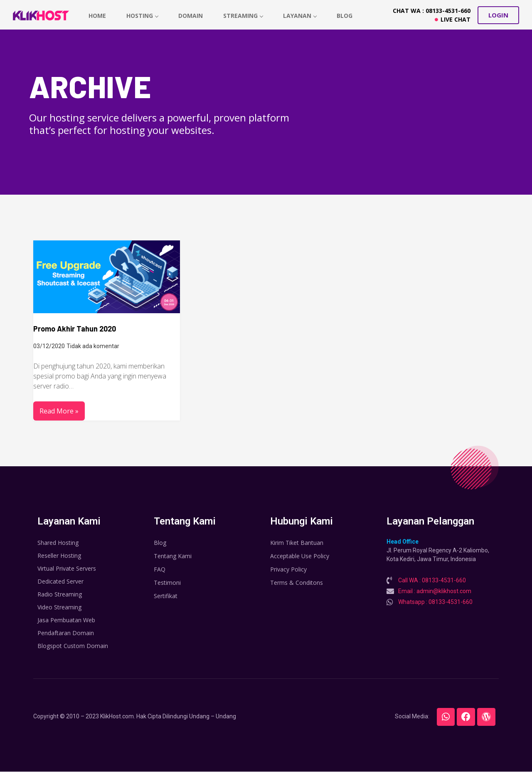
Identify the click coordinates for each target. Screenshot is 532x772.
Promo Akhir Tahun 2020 (75, 329)
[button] (498, 15)
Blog (347, 16)
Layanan (302, 16)
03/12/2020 (49, 346)
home (98, 16)
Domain (192, 16)
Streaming (245, 16)
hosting (143, 16)
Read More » (59, 411)
